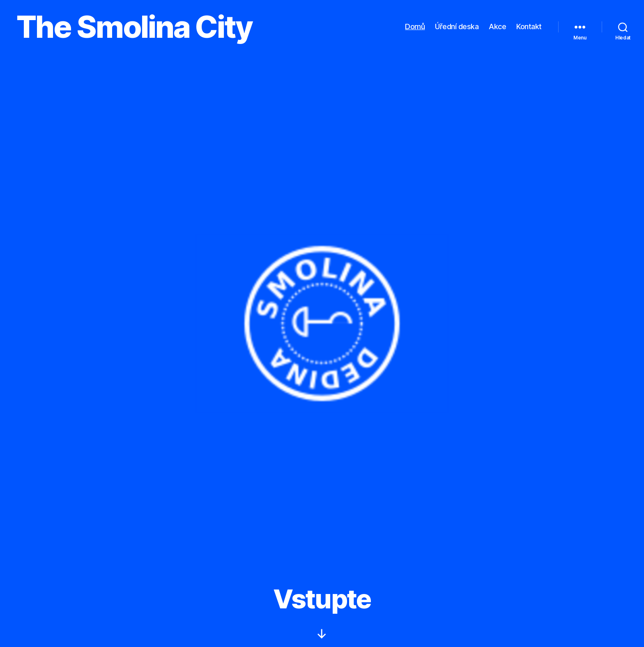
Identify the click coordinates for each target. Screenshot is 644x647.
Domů (415, 26)
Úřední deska (457, 26)
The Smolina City (134, 27)
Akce (497, 26)
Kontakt (529, 26)
